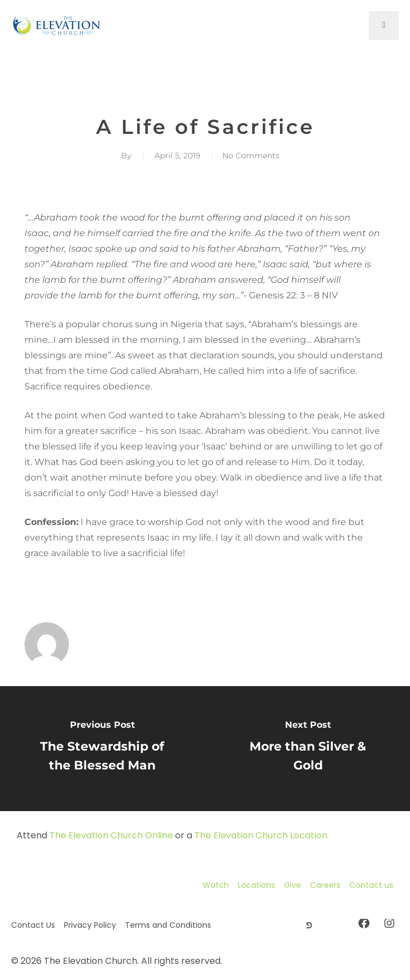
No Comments (251, 156)
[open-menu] (384, 26)
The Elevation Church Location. (262, 835)
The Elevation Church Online (111, 835)
